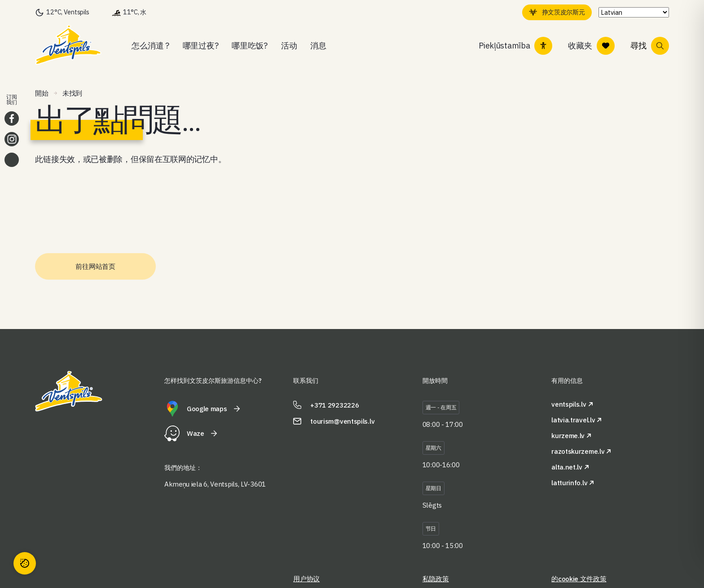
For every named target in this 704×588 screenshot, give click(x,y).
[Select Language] (632, 12)
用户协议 (306, 579)
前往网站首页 (95, 266)
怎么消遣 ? (150, 46)
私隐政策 (436, 579)
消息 (318, 46)
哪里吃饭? (250, 46)
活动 (289, 46)
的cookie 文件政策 (579, 579)
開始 (42, 93)
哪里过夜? (201, 46)
